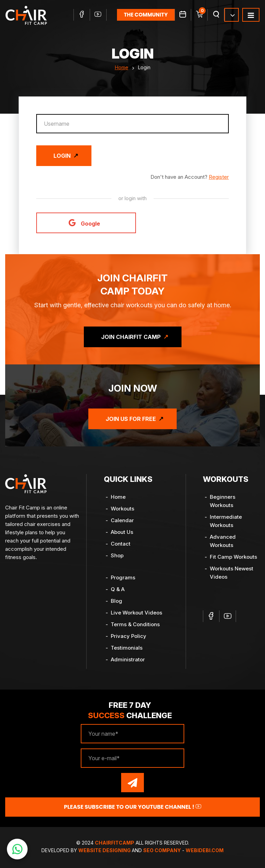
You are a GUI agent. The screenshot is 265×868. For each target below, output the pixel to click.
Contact (121, 544)
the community (146, 15)
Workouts (122, 509)
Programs (123, 577)
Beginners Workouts (223, 501)
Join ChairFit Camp (131, 337)
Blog (116, 601)
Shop (117, 555)
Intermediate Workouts (226, 521)
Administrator (128, 659)
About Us (122, 532)
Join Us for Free (131, 419)
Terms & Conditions (135, 624)
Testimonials (127, 648)
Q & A (118, 589)
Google (84, 223)
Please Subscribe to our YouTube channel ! (132, 807)
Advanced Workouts (223, 541)
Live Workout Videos (136, 613)
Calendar (122, 520)
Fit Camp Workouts (233, 557)
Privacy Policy (129, 636)
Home (122, 67)
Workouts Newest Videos (232, 573)
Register (219, 177)
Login (62, 156)
